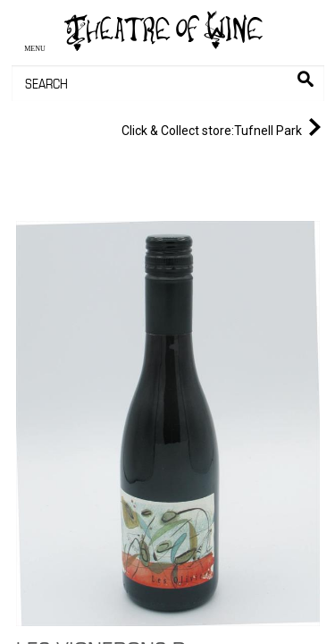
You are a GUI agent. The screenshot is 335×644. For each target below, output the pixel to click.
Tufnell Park (225, 127)
